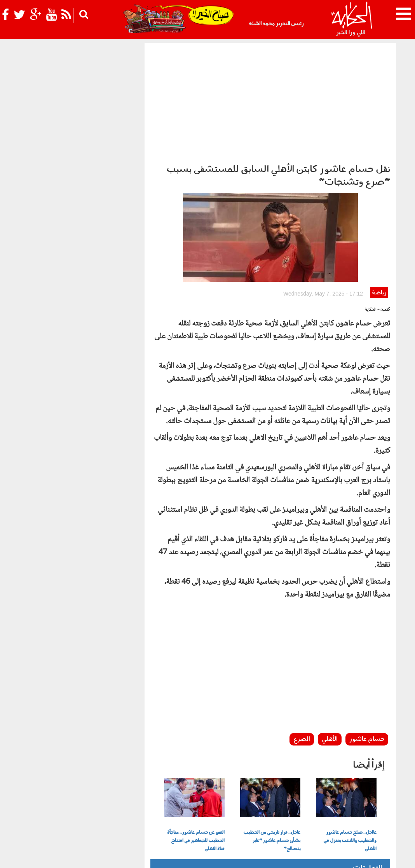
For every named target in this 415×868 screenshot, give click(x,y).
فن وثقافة (91, 799)
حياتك (140, 799)
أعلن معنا (269, 855)
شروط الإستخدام (301, 855)
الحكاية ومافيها (237, 799)
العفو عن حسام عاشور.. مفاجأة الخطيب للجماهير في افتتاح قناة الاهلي (196, 752)
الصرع (302, 650)
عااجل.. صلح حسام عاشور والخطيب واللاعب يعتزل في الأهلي (350, 752)
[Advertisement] (270, 101)
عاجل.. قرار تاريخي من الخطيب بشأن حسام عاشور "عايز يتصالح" (272, 752)
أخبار (262, 799)
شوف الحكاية (263, 812)
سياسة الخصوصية (344, 855)
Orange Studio (71, 860)
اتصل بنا (246, 855)
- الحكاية (372, 221)
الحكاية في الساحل (171, 799)
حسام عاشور (367, 650)
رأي (275, 799)
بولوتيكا (205, 799)
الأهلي (330, 650)
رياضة (379, 204)
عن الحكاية (379, 855)
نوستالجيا (50, 799)
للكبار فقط (116, 799)
